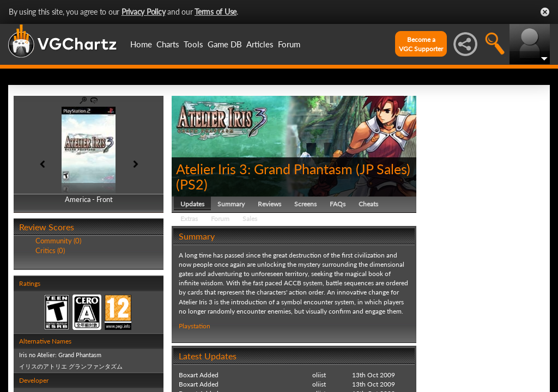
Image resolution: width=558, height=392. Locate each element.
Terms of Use (216, 12)
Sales (250, 219)
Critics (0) (50, 250)
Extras (189, 219)
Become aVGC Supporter (421, 44)
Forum (289, 44)
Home (141, 44)
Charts (168, 44)
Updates (192, 204)
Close (545, 12)
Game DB (225, 44)
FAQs (338, 204)
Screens (305, 204)
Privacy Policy (144, 12)
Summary (231, 204)
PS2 (192, 184)
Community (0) (58, 241)
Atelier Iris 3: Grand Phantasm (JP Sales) (293, 169)
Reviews (269, 204)
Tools (193, 44)
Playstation (195, 326)
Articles (260, 44)
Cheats (368, 204)
